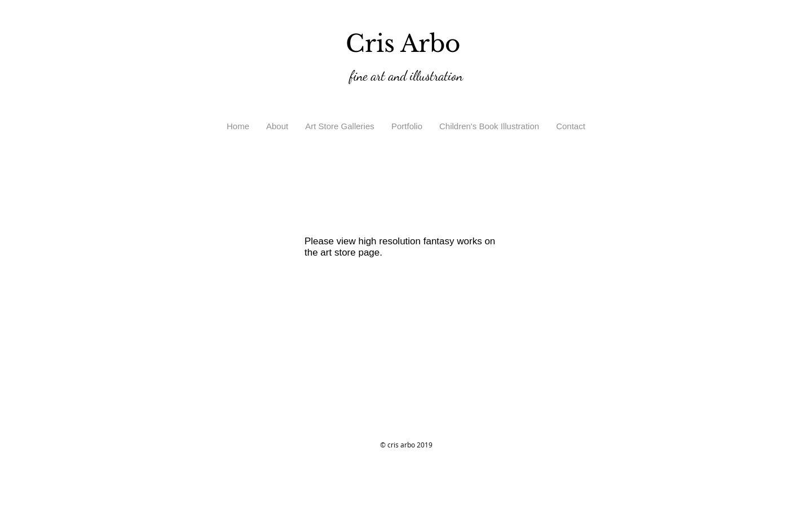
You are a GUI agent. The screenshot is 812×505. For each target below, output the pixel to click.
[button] (340, 126)
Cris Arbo (406, 43)
